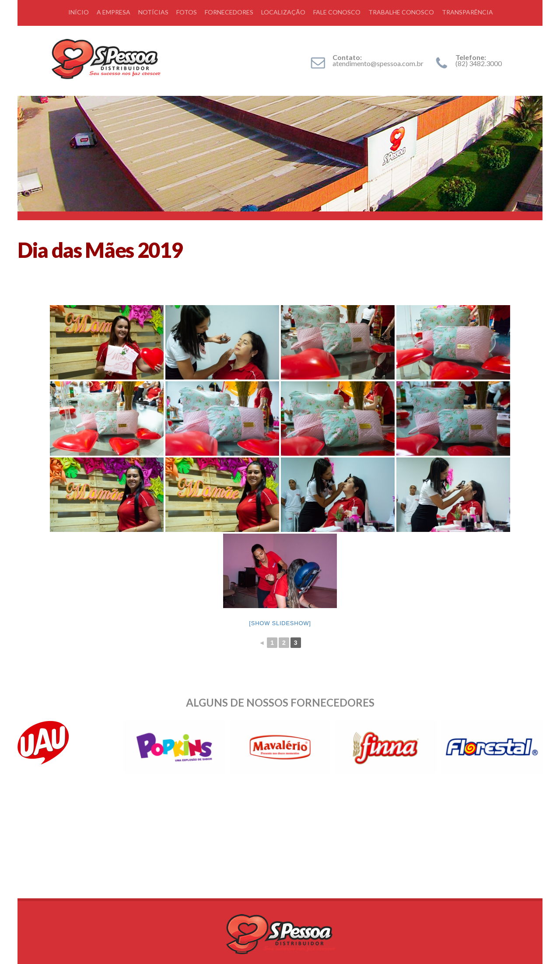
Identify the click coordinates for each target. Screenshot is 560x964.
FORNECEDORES (229, 12)
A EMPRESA (114, 12)
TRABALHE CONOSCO (401, 12)
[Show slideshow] (280, 623)
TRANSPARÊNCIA (467, 12)
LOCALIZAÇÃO (283, 12)
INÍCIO (79, 12)
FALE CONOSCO (337, 12)
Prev (29, 747)
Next (531, 747)
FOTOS (187, 12)
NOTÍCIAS (153, 12)
